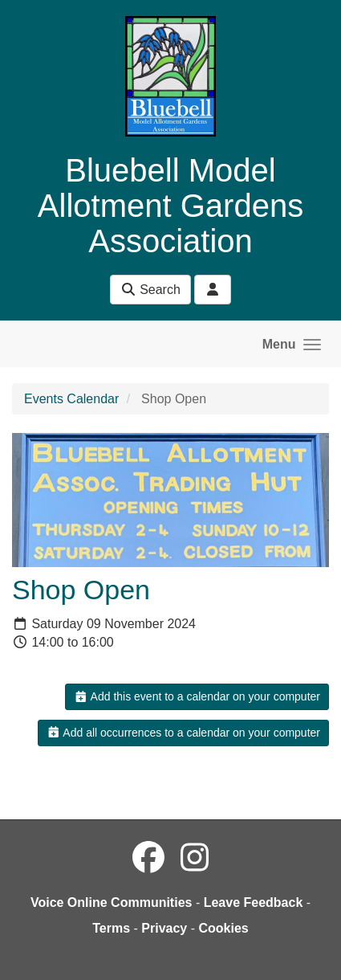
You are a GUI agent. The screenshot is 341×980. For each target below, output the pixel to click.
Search (150, 290)
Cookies (224, 928)
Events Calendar (71, 399)
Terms (111, 928)
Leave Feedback (254, 902)
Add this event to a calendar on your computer (197, 696)
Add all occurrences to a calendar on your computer (183, 733)
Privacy (164, 928)
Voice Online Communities (112, 902)
